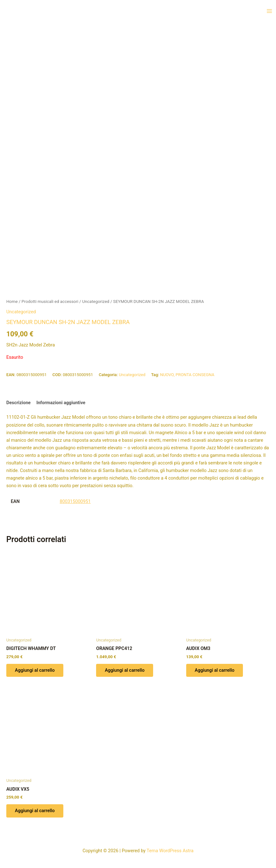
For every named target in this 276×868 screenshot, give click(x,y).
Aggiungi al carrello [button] (35, 670)
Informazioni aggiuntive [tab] (61, 403)
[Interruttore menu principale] (269, 11)
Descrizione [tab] (18, 403)
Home (12, 301)
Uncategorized (96, 301)
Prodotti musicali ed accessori (50, 301)
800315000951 (75, 501)
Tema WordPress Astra (170, 851)
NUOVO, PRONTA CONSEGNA (187, 375)
